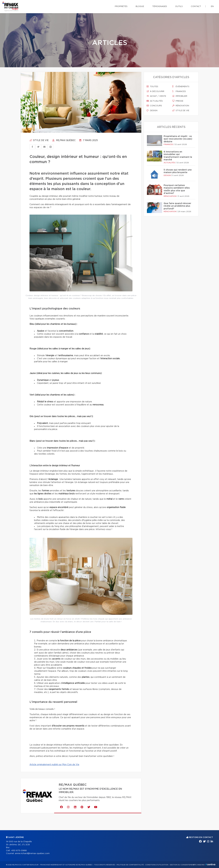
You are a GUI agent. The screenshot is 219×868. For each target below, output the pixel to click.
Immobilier (180, 96)
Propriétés (121, 6)
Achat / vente (156, 96)
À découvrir (155, 91)
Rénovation (181, 106)
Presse (178, 101)
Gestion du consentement (182, 865)
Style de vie (39, 140)
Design (152, 111)
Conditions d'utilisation (157, 865)
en (212, 6)
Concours (154, 106)
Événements (181, 87)
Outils (179, 6)
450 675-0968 (19, 851)
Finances (179, 91)
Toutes (152, 87)
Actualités (155, 101)
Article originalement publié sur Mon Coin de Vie (54, 765)
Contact (196, 6)
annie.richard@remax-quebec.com (32, 854)
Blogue (140, 6)
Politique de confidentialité (130, 865)
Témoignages (160, 6)
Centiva (210, 864)
